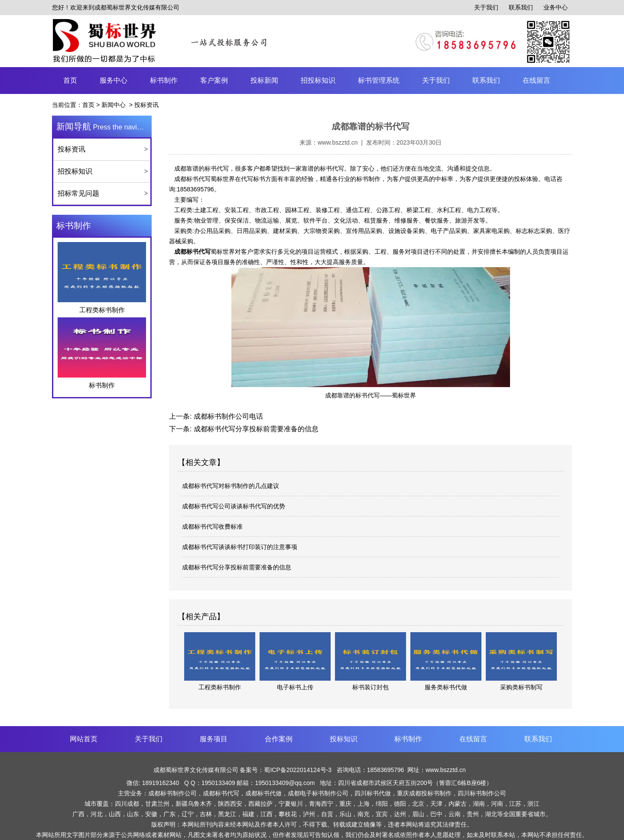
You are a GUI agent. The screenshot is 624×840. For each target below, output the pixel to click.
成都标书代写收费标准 (212, 527)
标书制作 (164, 80)
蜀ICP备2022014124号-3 (299, 770)
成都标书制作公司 (172, 793)
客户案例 (214, 80)
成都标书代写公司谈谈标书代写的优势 (234, 506)
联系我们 (521, 7)
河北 (97, 814)
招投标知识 (318, 80)
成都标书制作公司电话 (227, 416)
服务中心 (114, 80)
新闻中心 (114, 105)
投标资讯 (71, 149)
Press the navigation (104, 126)
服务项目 (214, 739)
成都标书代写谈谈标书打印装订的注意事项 (240, 547)
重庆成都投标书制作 (424, 793)
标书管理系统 (379, 80)
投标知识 (344, 739)
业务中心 (556, 7)
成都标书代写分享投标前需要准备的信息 (255, 429)
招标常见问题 (78, 193)
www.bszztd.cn (338, 142)
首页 (70, 80)
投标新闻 (264, 80)
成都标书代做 (263, 793)
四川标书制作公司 (482, 793)
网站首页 (84, 739)
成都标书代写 (192, 179)
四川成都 (127, 804)
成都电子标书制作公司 (318, 793)
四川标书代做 (373, 793)
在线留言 (536, 80)
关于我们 (486, 7)
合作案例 (279, 739)
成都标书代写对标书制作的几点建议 (231, 486)
